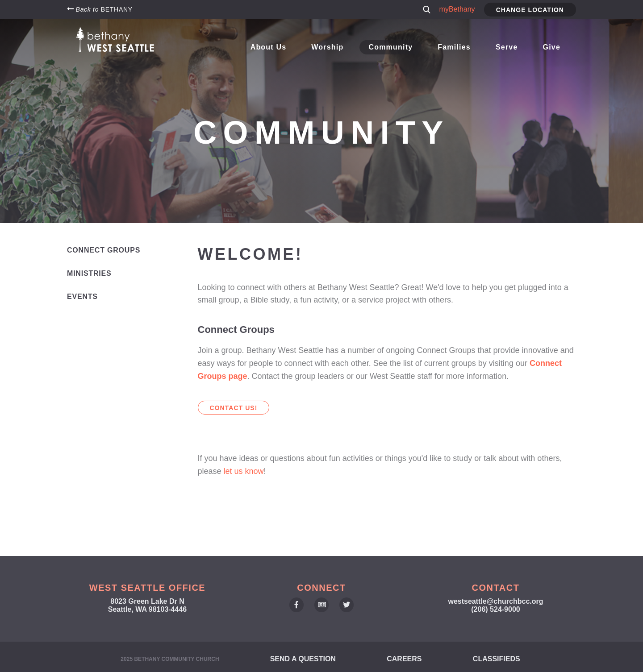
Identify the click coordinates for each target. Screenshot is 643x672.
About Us (272, 47)
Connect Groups (104, 250)
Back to (100, 9)
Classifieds (497, 659)
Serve (507, 47)
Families (455, 47)
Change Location (530, 10)
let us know (244, 471)
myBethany (457, 9)
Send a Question (303, 659)
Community (393, 47)
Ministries (89, 273)
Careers (404, 659)
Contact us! (234, 408)
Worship (330, 47)
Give (552, 47)
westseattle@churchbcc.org (496, 601)
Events (82, 297)
